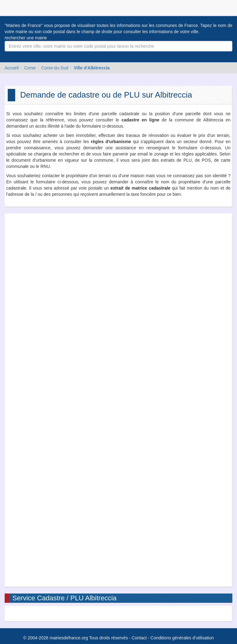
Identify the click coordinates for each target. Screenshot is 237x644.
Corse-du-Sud (55, 68)
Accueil (12, 68)
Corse (30, 68)
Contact (139, 638)
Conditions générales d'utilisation (182, 638)
